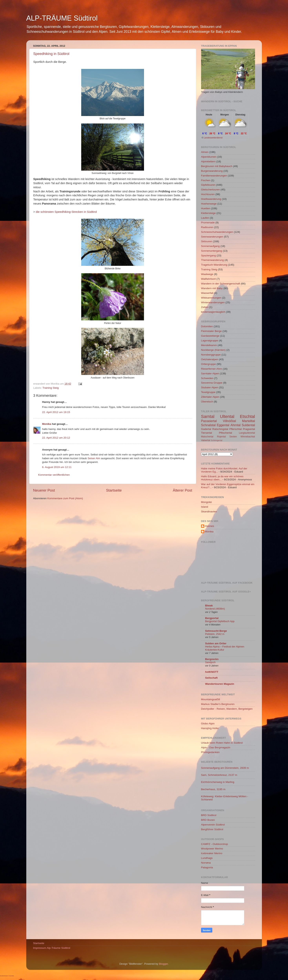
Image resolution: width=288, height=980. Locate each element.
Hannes (210, 526)
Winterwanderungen (213, 302)
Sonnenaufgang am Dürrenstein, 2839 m (225, 768)
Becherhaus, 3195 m (213, 789)
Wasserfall (207, 293)
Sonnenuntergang (212, 251)
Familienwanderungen (214, 176)
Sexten (233, 437)
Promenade (208, 223)
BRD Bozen (208, 820)
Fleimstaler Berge (211, 331)
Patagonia (207, 867)
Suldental (248, 425)
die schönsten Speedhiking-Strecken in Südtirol (66, 212)
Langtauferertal (247, 433)
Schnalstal (208, 425)
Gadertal (206, 429)
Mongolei (206, 502)
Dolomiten (207, 326)
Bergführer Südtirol (212, 829)
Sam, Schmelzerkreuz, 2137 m (219, 775)
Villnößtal (229, 421)
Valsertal (206, 440)
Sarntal (208, 416)
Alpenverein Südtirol (213, 825)
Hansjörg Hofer (210, 728)
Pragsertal (249, 429)
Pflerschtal (236, 429)
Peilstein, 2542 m (215, 634)
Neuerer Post (44, 490)
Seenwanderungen (212, 237)
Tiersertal (207, 433)
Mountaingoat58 (211, 699)
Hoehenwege (209, 204)
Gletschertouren (211, 190)
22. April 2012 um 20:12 (56, 438)
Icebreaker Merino (212, 853)
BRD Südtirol (209, 815)
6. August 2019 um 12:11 (57, 467)
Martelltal (249, 421)
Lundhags (207, 858)
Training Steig (51, 388)
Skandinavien (209, 511)
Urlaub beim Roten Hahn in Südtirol (222, 743)
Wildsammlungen (211, 298)
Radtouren (207, 227)
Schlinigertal (216, 440)
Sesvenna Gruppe (212, 383)
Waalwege (207, 274)
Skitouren (207, 241)
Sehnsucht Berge (216, 631)
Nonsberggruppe (211, 355)
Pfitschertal (226, 433)
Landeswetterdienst (213, 138)
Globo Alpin (208, 724)
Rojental (221, 437)
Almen (205, 152)
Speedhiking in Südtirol (51, 54)
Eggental (223, 425)
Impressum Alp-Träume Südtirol (52, 948)
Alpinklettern (208, 161)
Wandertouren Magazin (220, 684)
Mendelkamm (209, 345)
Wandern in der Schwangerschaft (221, 284)
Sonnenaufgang (210, 246)
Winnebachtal (248, 437)
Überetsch (207, 402)
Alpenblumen (209, 157)
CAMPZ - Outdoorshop (215, 844)
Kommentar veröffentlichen (54, 475)
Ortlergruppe (209, 364)
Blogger (163, 964)
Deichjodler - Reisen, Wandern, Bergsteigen (227, 709)
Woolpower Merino (212, 849)
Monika (47, 424)
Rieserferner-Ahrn (212, 369)
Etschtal (247, 416)
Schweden (207, 378)
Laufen (205, 218)
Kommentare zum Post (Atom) (65, 498)
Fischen (206, 180)
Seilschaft (211, 678)
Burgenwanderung (212, 171)
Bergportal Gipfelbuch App (220, 621)
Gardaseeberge (210, 336)
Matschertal (207, 437)
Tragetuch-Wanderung (214, 265)
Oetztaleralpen (210, 359)
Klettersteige (208, 213)
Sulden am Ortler (216, 643)
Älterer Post (183, 490)
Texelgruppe (208, 392)
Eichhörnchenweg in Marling (218, 782)
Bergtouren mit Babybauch (217, 166)
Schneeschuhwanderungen (217, 232)
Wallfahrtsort (208, 279)
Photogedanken (210, 752)
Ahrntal (236, 425)
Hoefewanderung (211, 199)
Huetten (206, 208)
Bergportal (212, 618)
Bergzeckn (212, 659)
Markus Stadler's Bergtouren (218, 704)
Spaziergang (209, 256)
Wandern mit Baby (212, 288)
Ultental (227, 416)
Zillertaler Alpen (210, 397)
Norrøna (206, 863)
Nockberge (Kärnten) (213, 350)
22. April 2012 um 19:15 (56, 412)
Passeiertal (209, 421)
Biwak (209, 606)
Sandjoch (210, 662)
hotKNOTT (212, 672)
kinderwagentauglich (213, 312)
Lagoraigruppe (210, 341)
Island (205, 507)
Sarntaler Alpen (210, 373)
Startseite (114, 490)
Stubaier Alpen (210, 387)
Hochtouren (208, 194)
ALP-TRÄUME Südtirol (62, 18)
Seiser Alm (94, 458)
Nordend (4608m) (215, 609)
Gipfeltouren (208, 185)
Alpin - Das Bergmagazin (216, 747)
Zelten (205, 307)
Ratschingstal (220, 429)
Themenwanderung (212, 260)
